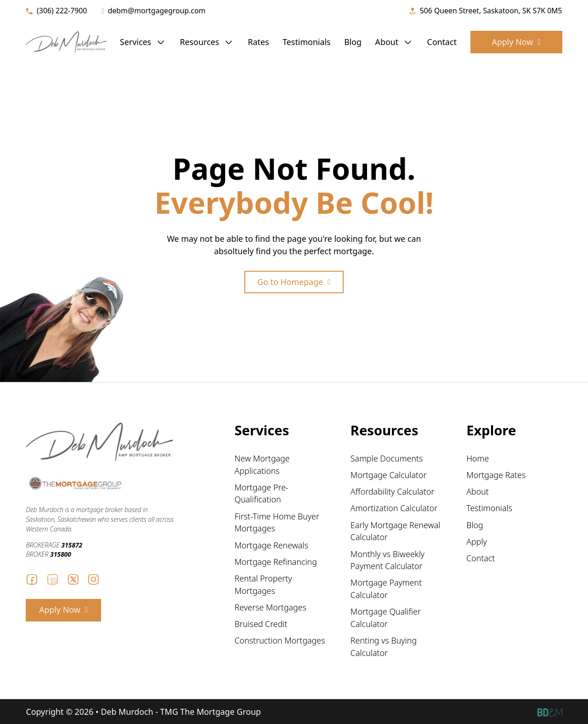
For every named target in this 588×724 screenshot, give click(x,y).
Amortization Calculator (394, 508)
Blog (353, 42)
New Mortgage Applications (262, 465)
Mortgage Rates (496, 475)
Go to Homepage (294, 282)
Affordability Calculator (393, 491)
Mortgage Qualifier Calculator (386, 618)
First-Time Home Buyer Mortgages (277, 522)
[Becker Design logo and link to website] (550, 712)
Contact (442, 42)
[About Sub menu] (408, 42)
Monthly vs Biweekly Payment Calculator (387, 560)
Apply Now (516, 42)
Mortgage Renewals (271, 545)
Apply (477, 542)
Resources (199, 42)
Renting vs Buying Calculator (384, 647)
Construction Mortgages (280, 640)
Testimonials (307, 42)
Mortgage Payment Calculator (386, 589)
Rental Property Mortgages (263, 584)
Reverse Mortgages (271, 607)
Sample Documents (387, 458)
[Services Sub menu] (161, 42)
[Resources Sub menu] (229, 42)
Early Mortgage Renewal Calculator (396, 531)
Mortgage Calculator (389, 475)
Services (136, 42)
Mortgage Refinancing (276, 562)
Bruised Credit (261, 624)
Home (478, 458)
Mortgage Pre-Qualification (262, 493)
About (387, 42)
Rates (259, 42)
